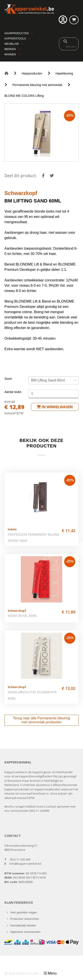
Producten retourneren (25, 919)
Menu (52, 973)
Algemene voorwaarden (25, 932)
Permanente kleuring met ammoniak (37, 85)
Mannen (10, 54)
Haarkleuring (64, 73)
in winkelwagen (55, 407)
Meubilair (12, 44)
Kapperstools (15, 39)
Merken (10, 49)
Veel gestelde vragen (24, 912)
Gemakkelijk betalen (23, 925)
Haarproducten (16, 33)
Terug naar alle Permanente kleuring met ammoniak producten (42, 720)
